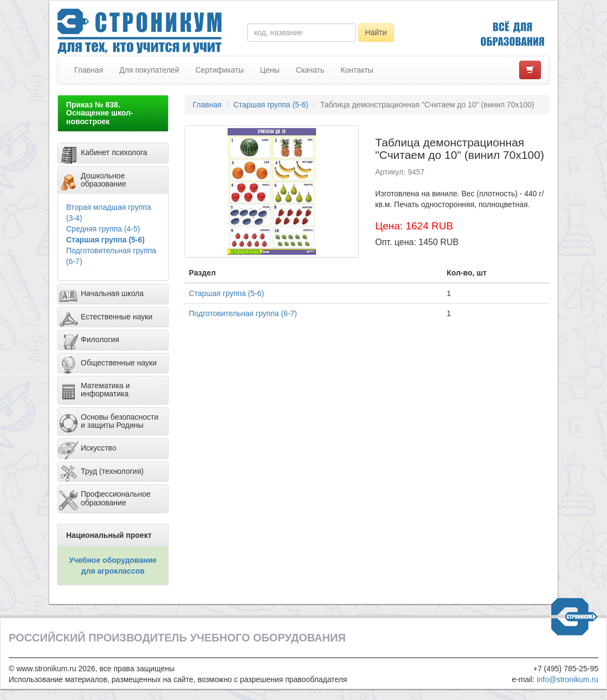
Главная (89, 70)
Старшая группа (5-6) (105, 240)
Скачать (310, 70)
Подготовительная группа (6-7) (243, 313)
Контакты (357, 70)
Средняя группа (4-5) (103, 229)
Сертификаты (219, 70)
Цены (270, 70)
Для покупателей (149, 70)
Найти (376, 33)
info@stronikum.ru (567, 679)
